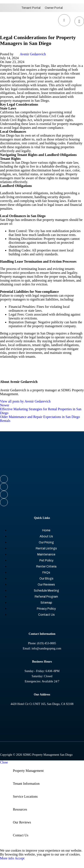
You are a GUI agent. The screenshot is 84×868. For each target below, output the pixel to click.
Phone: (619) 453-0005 (42, 643)
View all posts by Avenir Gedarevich (25, 401)
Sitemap (46, 603)
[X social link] (42, 487)
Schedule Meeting (46, 591)
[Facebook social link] (42, 479)
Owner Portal (54, 8)
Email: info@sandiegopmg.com (42, 648)
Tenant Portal (31, 8)
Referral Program (46, 597)
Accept (19, 858)
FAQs (46, 573)
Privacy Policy (46, 609)
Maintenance (46, 554)
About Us (46, 536)
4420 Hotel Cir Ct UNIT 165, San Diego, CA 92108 (42, 704)
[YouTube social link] (42, 502)
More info (7, 858)
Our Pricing (46, 542)
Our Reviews (46, 585)
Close (4, 762)
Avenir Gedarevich (33, 54)
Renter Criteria (46, 567)
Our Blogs (46, 579)
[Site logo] (13, 31)
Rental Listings (46, 548)
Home (46, 530)
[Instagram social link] (42, 495)
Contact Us (46, 615)
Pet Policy (46, 560)
